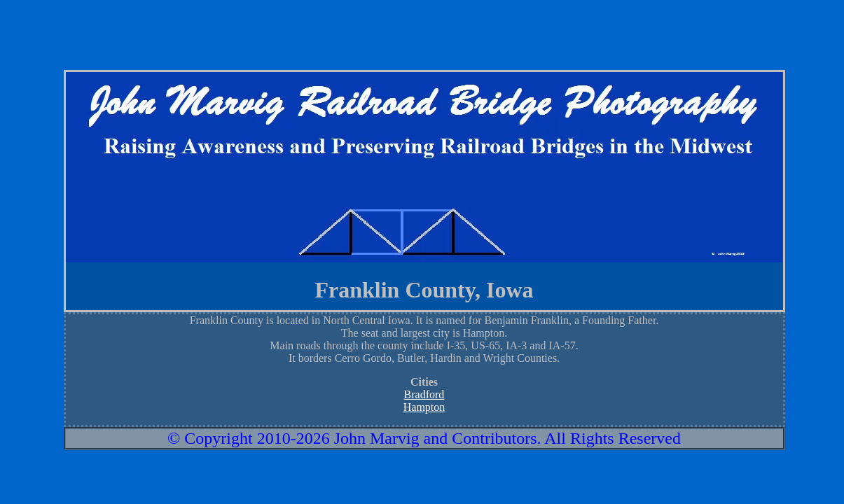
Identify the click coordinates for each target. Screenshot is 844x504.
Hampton (424, 407)
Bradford (424, 394)
